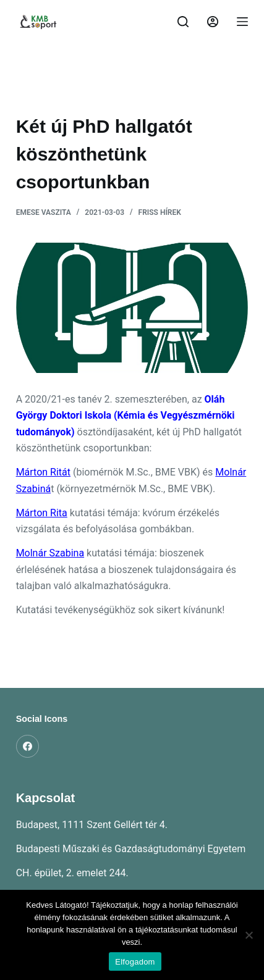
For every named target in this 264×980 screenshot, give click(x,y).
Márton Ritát (43, 472)
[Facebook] (28, 747)
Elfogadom (135, 962)
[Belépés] (213, 22)
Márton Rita (42, 513)
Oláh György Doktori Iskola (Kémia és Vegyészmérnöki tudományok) (126, 416)
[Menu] (242, 22)
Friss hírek (160, 212)
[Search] (183, 22)
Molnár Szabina (50, 553)
